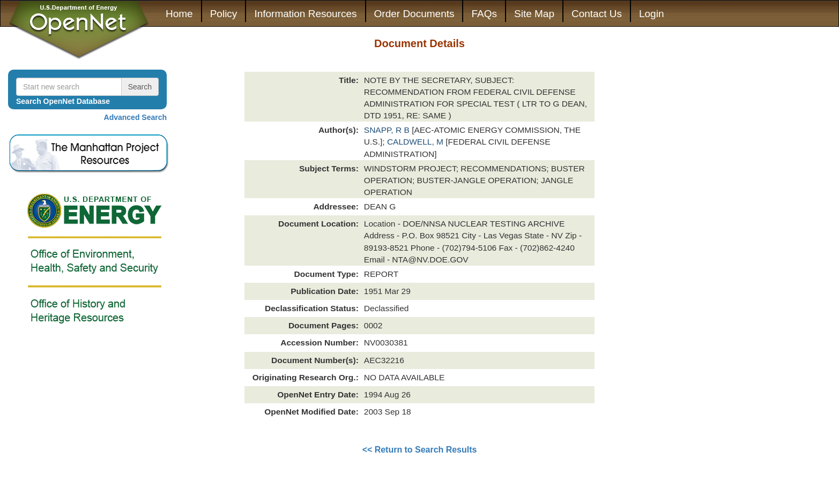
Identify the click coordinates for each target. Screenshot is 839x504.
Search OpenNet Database (63, 101)
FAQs (484, 14)
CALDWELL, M (416, 142)
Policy (224, 14)
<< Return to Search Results (420, 450)
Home (179, 14)
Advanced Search (136, 117)
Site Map (534, 14)
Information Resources (305, 14)
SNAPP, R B (388, 130)
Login (652, 14)
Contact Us (597, 14)
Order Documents (414, 14)
